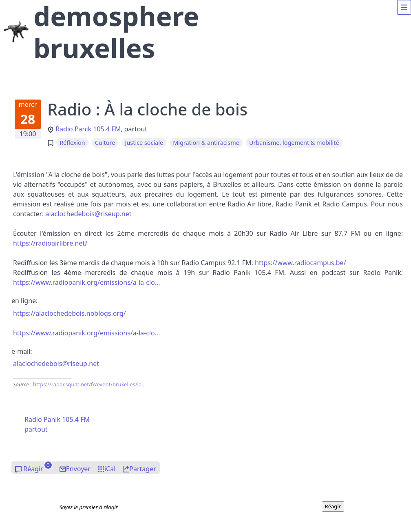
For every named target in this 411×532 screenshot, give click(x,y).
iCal (110, 469)
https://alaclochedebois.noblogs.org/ (70, 313)
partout (36, 429)
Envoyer (78, 469)
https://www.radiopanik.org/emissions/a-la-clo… (86, 282)
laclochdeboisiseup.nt (89, 214)
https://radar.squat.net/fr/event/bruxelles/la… (89, 384)
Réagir (33, 469)
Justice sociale (144, 143)
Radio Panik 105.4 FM (88, 129)
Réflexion (72, 143)
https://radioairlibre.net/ (50, 243)
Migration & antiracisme (206, 143)
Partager (143, 469)
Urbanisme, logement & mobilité (294, 143)
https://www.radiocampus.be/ (301, 263)
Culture (105, 143)
